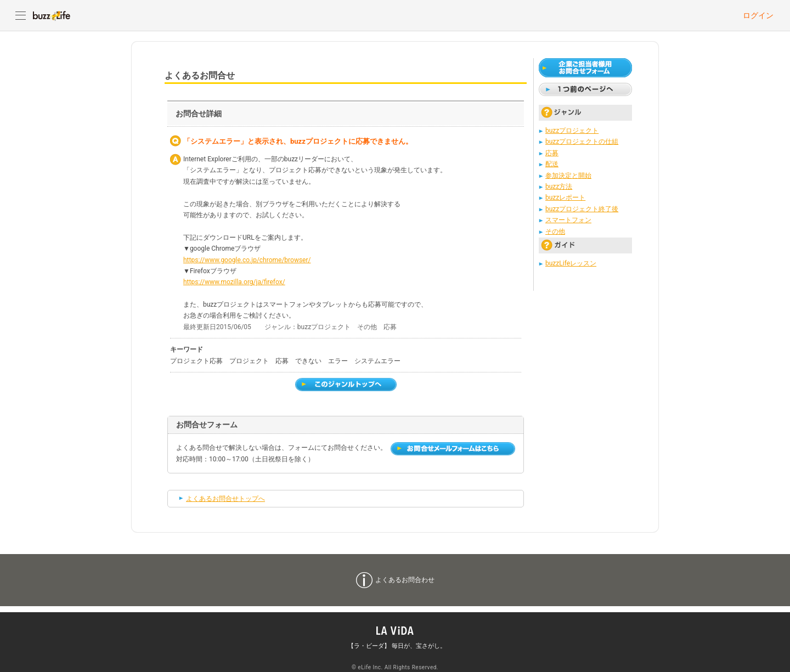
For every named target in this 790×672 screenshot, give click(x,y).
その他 (555, 231)
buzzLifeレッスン (571, 263)
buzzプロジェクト (572, 131)
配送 (552, 164)
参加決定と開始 (568, 176)
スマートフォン (568, 220)
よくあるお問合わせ (405, 580)
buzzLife (52, 15)
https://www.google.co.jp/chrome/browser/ (247, 260)
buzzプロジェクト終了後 (582, 209)
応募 (552, 153)
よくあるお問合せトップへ (225, 499)
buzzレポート (565, 197)
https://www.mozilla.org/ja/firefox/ (234, 282)
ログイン (758, 15)
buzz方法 (559, 187)
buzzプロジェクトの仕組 (582, 142)
